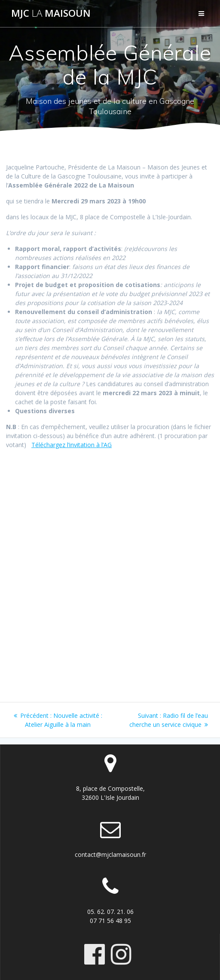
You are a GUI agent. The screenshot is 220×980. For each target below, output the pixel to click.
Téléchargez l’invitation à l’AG (72, 445)
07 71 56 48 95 (110, 921)
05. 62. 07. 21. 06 (110, 912)
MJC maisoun (51, 13)
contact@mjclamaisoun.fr (110, 854)
